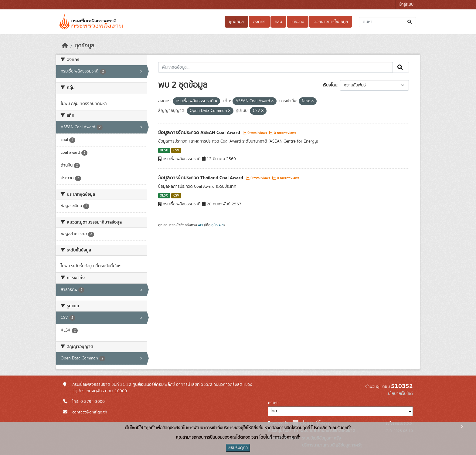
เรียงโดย (330, 85)
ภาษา (273, 403)
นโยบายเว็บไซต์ (400, 394)
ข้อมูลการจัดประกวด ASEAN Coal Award (200, 133)
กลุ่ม (278, 22)
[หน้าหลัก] (65, 46)
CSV (176, 150)
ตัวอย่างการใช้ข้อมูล (331, 22)
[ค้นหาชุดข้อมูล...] (388, 22)
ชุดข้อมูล (236, 22)
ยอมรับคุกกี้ (238, 448)
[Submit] (410, 22)
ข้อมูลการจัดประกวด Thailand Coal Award (201, 178)
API (201, 225)
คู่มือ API (218, 225)
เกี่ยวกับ (298, 22)
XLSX (164, 150)
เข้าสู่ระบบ (406, 5)
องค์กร (259, 22)
